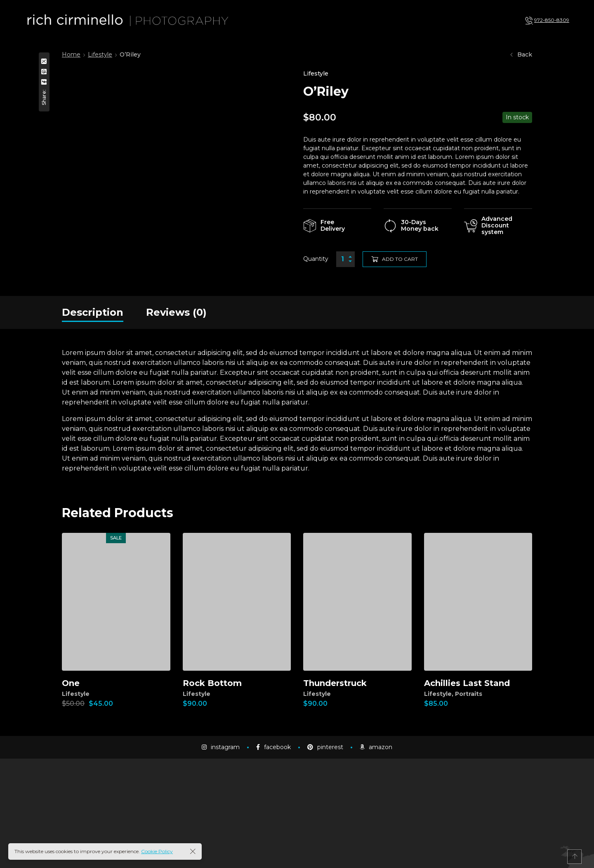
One (71, 683)
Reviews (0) (176, 312)
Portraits (469, 694)
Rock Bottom (212, 683)
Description (93, 312)
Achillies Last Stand (467, 683)
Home (71, 54)
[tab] (93, 312)
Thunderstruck (335, 683)
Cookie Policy (157, 851)
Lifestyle (100, 54)
